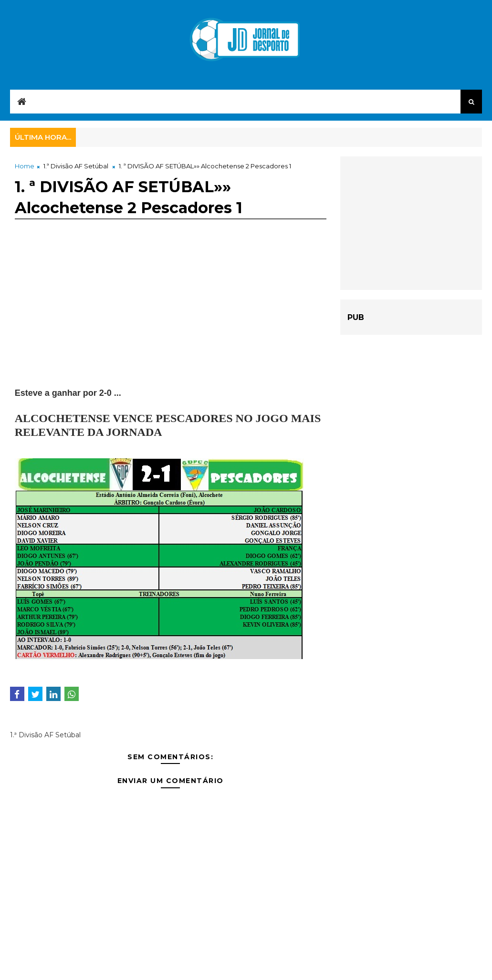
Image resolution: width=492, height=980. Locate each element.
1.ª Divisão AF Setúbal (76, 166)
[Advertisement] (171, 320)
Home (25, 166)
